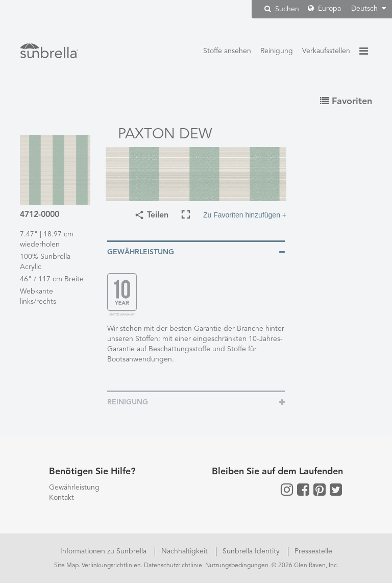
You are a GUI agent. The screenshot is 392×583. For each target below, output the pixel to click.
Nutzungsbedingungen (237, 566)
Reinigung (277, 51)
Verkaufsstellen (326, 51)
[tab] (196, 251)
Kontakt (62, 498)
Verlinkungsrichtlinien (111, 566)
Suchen (282, 9)
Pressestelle (313, 551)
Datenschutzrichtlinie (173, 566)
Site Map (66, 566)
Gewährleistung (74, 488)
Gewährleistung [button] (141, 252)
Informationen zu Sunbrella (104, 551)
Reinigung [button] (128, 402)
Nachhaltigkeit (186, 551)
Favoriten (346, 102)
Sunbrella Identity (252, 551)
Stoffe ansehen (227, 51)
